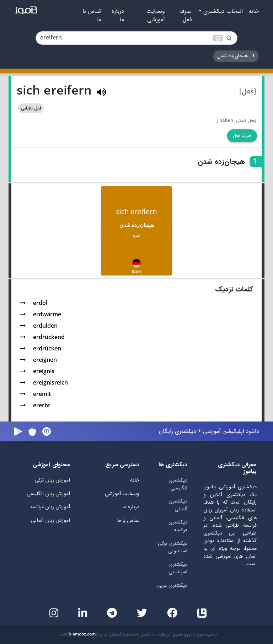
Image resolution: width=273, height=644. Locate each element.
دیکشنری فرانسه (178, 526)
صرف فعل (186, 16)
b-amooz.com (82, 634)
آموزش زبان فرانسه (50, 507)
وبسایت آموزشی (156, 16)
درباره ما (118, 16)
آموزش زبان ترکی (52, 480)
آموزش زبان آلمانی (50, 520)
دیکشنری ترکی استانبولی (173, 548)
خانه (254, 11)
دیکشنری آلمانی (178, 505)
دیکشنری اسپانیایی (178, 568)
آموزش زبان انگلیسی (48, 494)
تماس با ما (92, 16)
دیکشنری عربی (172, 586)
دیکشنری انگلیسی (178, 484)
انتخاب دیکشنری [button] (222, 11)
